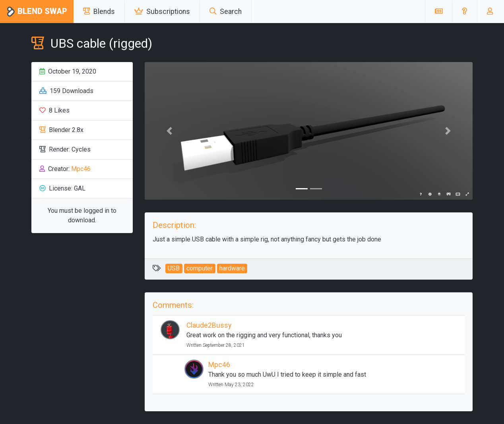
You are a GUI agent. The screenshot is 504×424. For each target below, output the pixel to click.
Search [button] (226, 12)
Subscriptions (162, 12)
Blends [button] (99, 12)
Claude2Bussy (209, 325)
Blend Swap (37, 12)
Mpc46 (81, 169)
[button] (464, 12)
